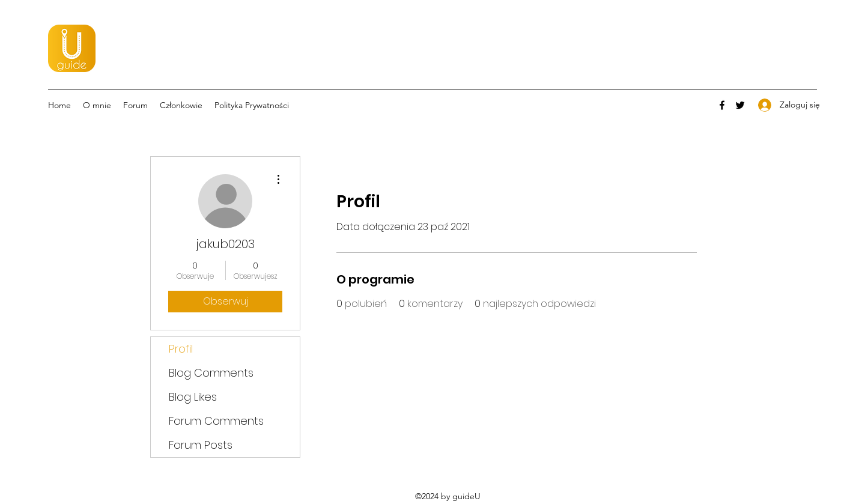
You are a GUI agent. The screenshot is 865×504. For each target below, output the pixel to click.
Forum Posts (201, 445)
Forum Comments (216, 421)
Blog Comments (211, 373)
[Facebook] (722, 105)
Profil (181, 349)
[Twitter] (740, 105)
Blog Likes (193, 397)
